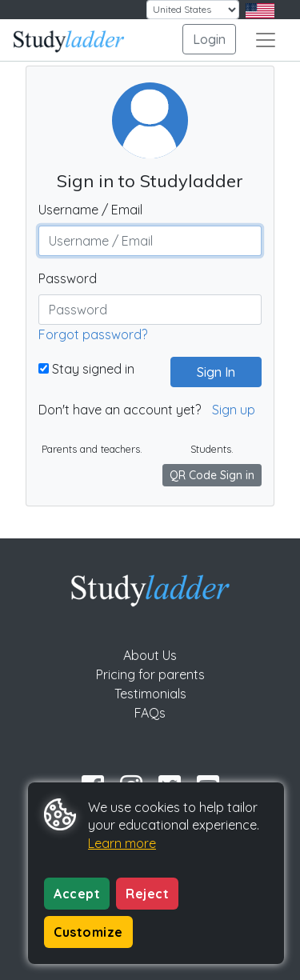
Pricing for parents (150, 674)
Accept (77, 894)
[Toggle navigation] (266, 40)
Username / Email (90, 210)
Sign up (234, 410)
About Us (150, 655)
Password (68, 278)
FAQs (150, 713)
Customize (88, 932)
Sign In (210, 372)
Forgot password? (93, 334)
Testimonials (150, 694)
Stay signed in (86, 369)
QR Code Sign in (212, 475)
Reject (147, 894)
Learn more (122, 843)
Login (209, 39)
